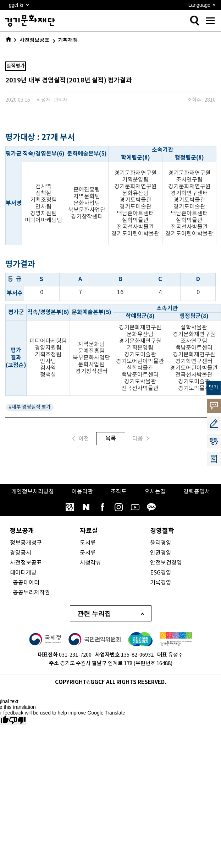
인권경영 (161, 553)
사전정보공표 (26, 563)
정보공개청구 (26, 543)
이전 (81, 439)
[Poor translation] (17, 720)
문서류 (88, 553)
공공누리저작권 (31, 593)
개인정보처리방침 (33, 492)
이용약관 (82, 492)
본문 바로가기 (0, 0)
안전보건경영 (166, 563)
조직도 (119, 492)
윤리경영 (161, 543)
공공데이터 (26, 583)
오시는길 (155, 492)
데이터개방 (23, 573)
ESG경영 (161, 573)
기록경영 (161, 583)
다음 (141, 439)
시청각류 (90, 563)
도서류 (88, 543)
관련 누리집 (94, 614)
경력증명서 (197, 492)
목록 (111, 438)
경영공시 (21, 553)
